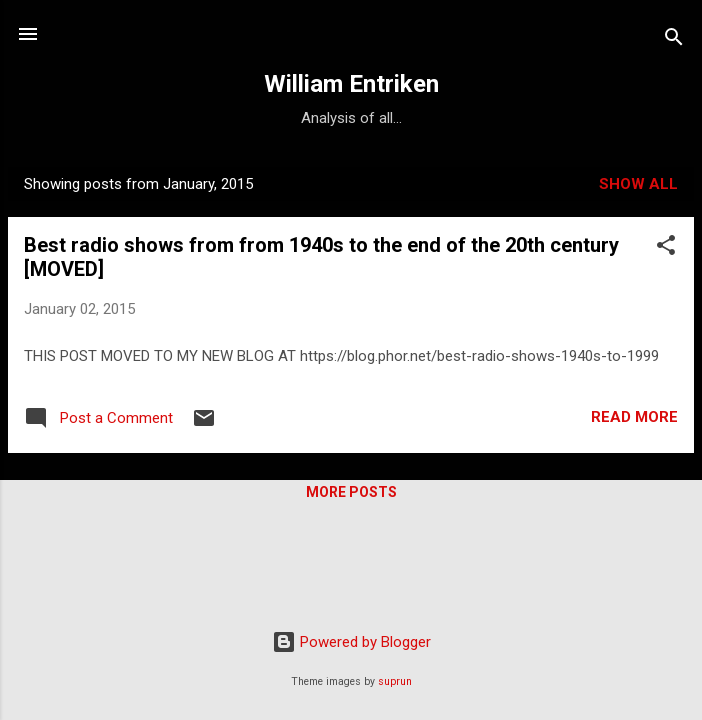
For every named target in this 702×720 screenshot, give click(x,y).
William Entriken (351, 84)
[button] (666, 248)
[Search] (674, 40)
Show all (638, 184)
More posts (351, 492)
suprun (395, 681)
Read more (634, 417)
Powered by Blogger (351, 642)
